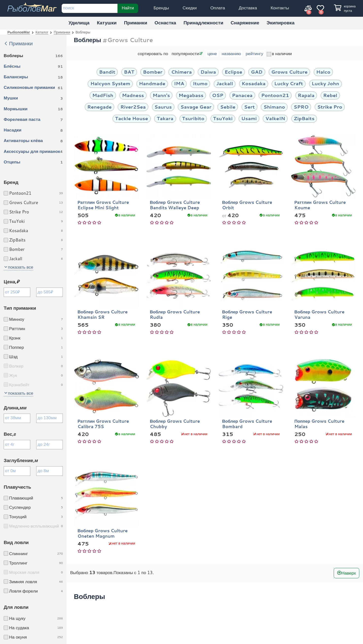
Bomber (153, 72)
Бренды (161, 8)
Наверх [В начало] (349, 573)
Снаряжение (245, 23)
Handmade (152, 83)
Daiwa (208, 72)
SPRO (301, 107)
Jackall (225, 83)
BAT (129, 72)
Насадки (33, 130)
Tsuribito (193, 118)
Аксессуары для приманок (33, 152)
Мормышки (33, 109)
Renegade (99, 107)
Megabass (191, 95)
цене (212, 54)
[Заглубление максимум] (49, 471)
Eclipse (233, 72)
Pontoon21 (275, 95)
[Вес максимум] (49, 445)
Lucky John (325, 83)
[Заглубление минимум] (17, 471)
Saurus (163, 107)
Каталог (42, 32)
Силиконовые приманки (33, 88)
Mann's (161, 95)
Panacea (242, 95)
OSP (218, 95)
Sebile (228, 107)
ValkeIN (275, 118)
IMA (179, 83)
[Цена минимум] (17, 292)
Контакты (280, 8)
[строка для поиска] (90, 8)
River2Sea (133, 107)
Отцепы (33, 162)
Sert (249, 107)
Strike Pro (330, 107)
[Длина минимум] (17, 418)
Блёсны (33, 66)
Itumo (200, 83)
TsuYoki (223, 118)
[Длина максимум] (49, 418)
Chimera (181, 72)
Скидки (190, 8)
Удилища (79, 23)
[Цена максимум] (49, 292)
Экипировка (281, 23)
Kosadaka (254, 83)
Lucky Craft (289, 83)
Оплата (218, 8)
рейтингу (254, 54)
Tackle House (132, 118)
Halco (323, 72)
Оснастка (165, 23)
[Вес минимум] (17, 445)
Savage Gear (196, 107)
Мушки (33, 98)
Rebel (330, 95)
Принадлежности (203, 23)
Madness (133, 95)
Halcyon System (110, 83)
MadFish (103, 95)
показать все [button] (21, 267)
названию (231, 54)
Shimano (274, 107)
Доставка (248, 8)
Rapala (306, 95)
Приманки (135, 23)
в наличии (279, 54)
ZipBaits (304, 118)
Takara (165, 118)
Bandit (107, 72)
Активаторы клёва (33, 141)
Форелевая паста (33, 120)
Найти (128, 8)
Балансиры (33, 77)
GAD (257, 72)
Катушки (107, 23)
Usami (249, 118)
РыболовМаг (19, 32)
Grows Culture (289, 72)
